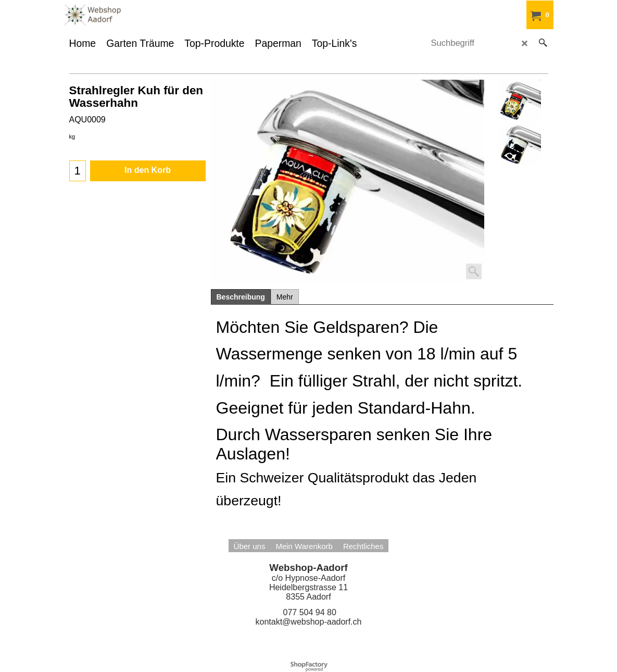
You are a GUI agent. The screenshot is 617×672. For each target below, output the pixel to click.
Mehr (285, 297)
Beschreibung (241, 297)
